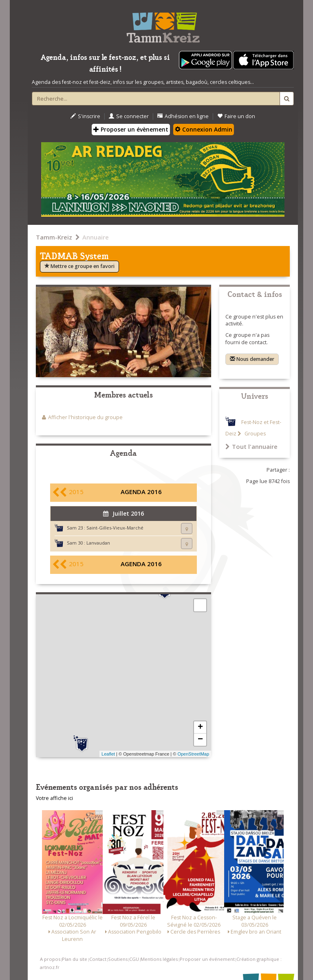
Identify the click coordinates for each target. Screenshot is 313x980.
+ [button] (200, 727)
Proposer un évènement (131, 129)
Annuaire (96, 237)
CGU (134, 959)
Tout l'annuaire (251, 446)
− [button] (200, 740)
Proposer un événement (207, 959)
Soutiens (118, 959)
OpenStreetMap (193, 754)
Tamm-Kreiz (54, 237)
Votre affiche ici (54, 798)
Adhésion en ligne (183, 116)
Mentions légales (159, 959)
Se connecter (129, 116)
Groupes (255, 434)
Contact (98, 959)
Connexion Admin (204, 129)
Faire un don (236, 116)
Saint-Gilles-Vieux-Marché (115, 528)
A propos (50, 959)
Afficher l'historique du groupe (85, 417)
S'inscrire (85, 116)
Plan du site (75, 959)
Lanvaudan (98, 543)
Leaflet (108, 754)
